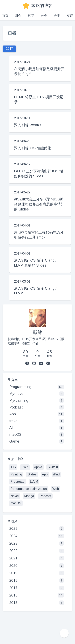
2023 (36, 543)
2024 (36, 536)
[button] (64, 633)
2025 (36, 529)
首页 (5, 16)
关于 (57, 16)
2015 (36, 603)
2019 (36, 573)
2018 (36, 580)
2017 (36, 588)
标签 (31, 16)
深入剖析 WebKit (28, 125)
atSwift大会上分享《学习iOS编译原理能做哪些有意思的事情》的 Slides (39, 204)
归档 (18, 16)
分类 (44, 16)
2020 (36, 566)
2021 (36, 558)
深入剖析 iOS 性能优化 (32, 148)
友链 (70, 16)
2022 (36, 551)
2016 (36, 595)
